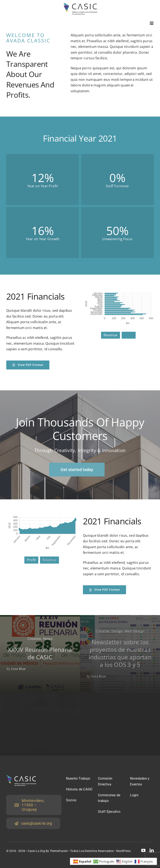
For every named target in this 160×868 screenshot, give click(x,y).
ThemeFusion (59, 851)
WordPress (123, 851)
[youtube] (143, 850)
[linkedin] (152, 850)
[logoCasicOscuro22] (80, 5)
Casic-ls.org (36, 851)
